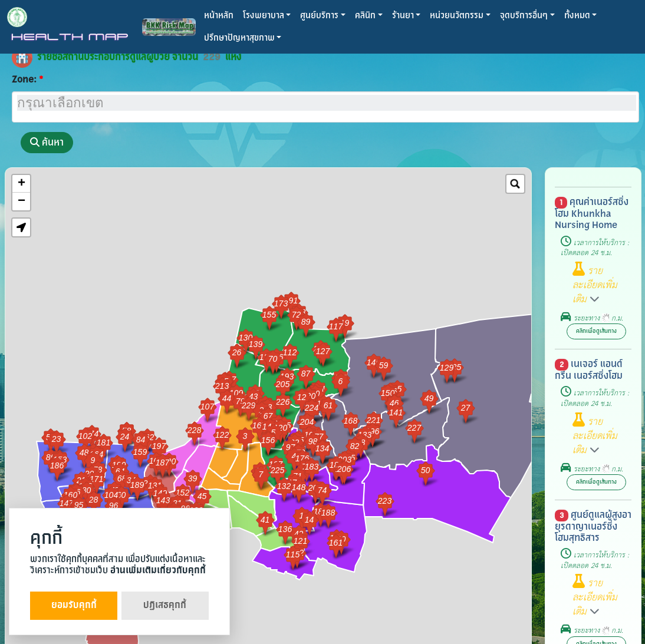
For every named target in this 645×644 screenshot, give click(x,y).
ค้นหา (47, 142)
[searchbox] (327, 103)
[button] (21, 227)
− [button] (22, 202)
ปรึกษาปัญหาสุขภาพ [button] (239, 38)
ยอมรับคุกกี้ (74, 605)
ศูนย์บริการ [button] (319, 16)
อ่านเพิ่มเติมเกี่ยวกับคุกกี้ (158, 571)
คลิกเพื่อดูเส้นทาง (596, 331)
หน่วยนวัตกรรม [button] (457, 16)
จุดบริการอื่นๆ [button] (524, 16)
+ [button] (22, 184)
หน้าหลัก (219, 16)
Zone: (24, 80)
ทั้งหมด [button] (577, 16)
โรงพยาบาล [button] (264, 16)
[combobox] (325, 107)
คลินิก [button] (365, 16)
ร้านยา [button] (403, 16)
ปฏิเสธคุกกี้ (165, 605)
